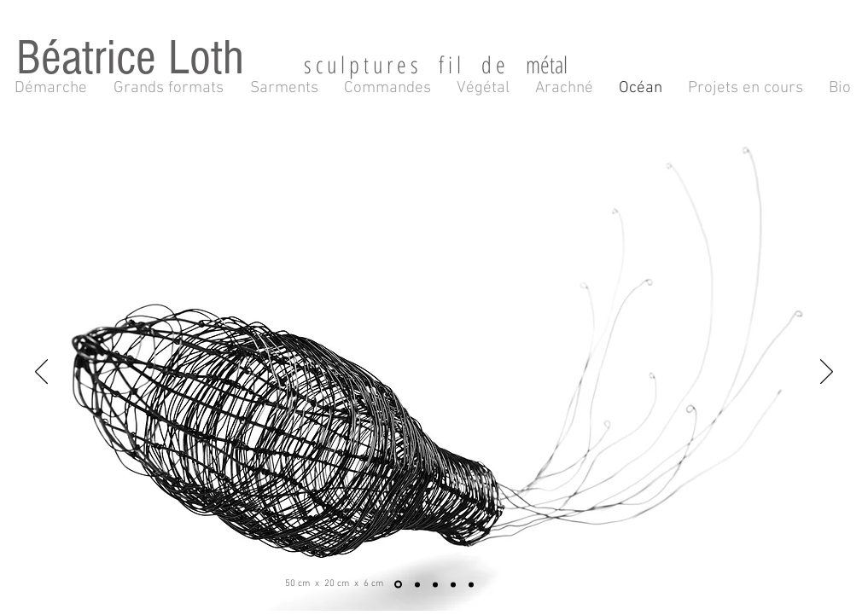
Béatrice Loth (160, 58)
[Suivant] (827, 373)
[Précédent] (41, 373)
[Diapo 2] (417, 584)
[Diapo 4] (453, 584)
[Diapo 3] (435, 584)
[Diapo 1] (398, 585)
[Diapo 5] (471, 584)
